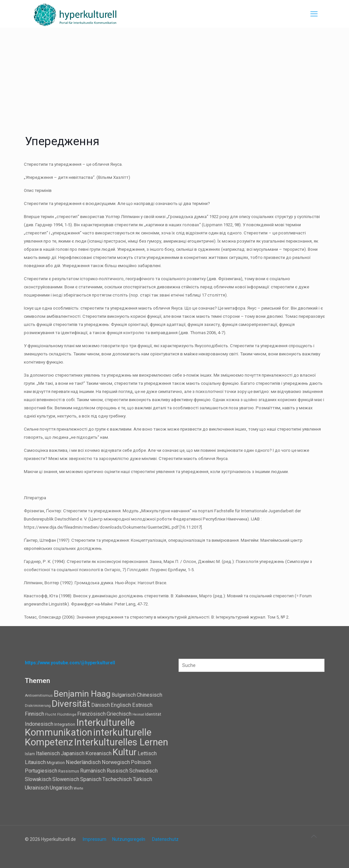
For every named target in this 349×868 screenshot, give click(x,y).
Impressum (95, 839)
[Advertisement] (174, 77)
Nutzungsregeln (129, 839)
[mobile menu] (314, 14)
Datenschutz (165, 839)
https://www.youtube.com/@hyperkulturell (70, 663)
